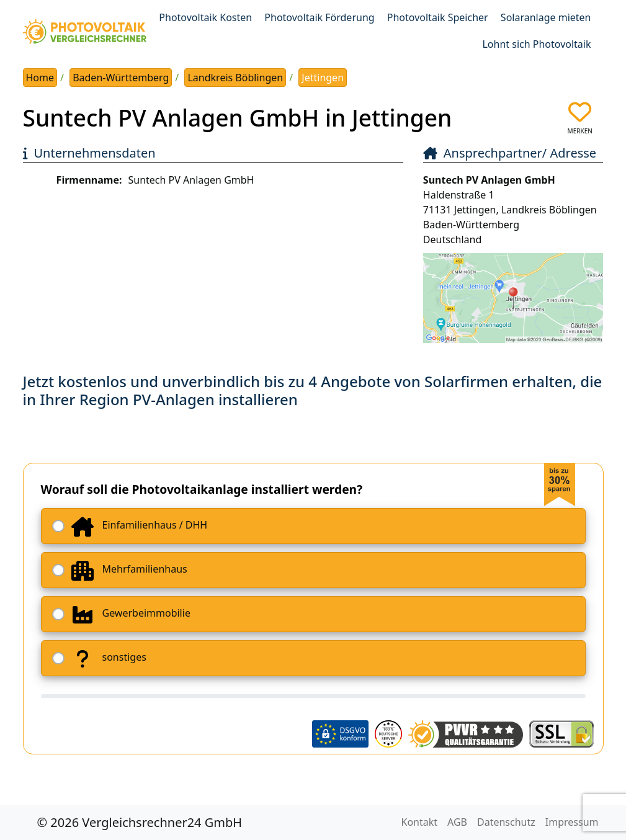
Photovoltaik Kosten (205, 17)
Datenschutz (506, 822)
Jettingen (323, 78)
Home (40, 78)
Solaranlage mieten (546, 17)
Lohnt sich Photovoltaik (536, 44)
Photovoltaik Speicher (438, 17)
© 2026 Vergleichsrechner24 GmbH (140, 822)
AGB (457, 822)
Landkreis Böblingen (235, 78)
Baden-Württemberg (121, 78)
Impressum (572, 822)
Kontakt (420, 822)
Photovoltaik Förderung (319, 17)
